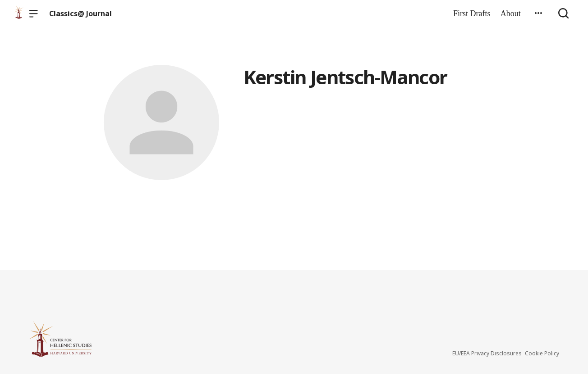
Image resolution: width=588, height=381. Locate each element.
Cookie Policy (542, 360)
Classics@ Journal (80, 14)
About (511, 14)
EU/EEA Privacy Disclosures (487, 360)
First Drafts (472, 14)
